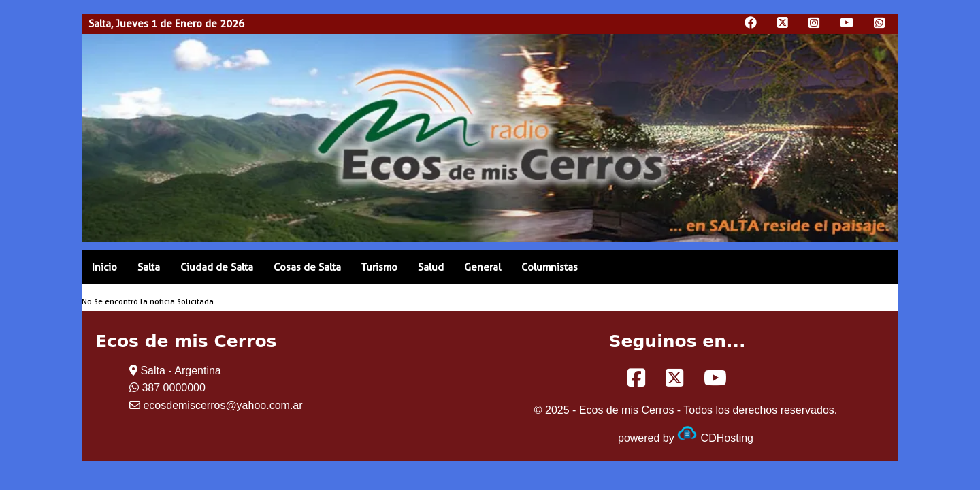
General (483, 267)
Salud (431, 267)
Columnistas (550, 267)
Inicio (104, 267)
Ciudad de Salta (217, 267)
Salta (149, 267)
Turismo (379, 267)
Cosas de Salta (307, 267)
